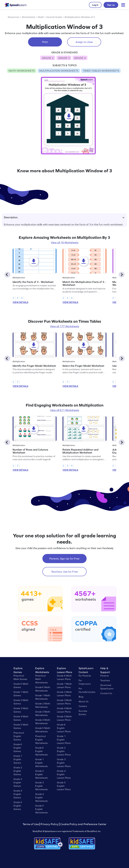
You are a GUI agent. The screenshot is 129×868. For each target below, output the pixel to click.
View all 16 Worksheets (65, 242)
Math (41, 17)
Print (45, 42)
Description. (64, 217)
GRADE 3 (64, 58)
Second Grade (54, 17)
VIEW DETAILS (20, 302)
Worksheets (29, 17)
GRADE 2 (48, 58)
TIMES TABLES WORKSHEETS (101, 71)
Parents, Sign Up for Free (64, 559)
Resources (14, 17)
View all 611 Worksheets (65, 410)
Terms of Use (31, 824)
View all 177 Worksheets (65, 326)
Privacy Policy (49, 824)
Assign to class (84, 42)
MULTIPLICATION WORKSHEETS (59, 71)
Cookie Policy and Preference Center (83, 824)
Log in (95, 5)
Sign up (111, 5)
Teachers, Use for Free (64, 572)
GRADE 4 (80, 58)
